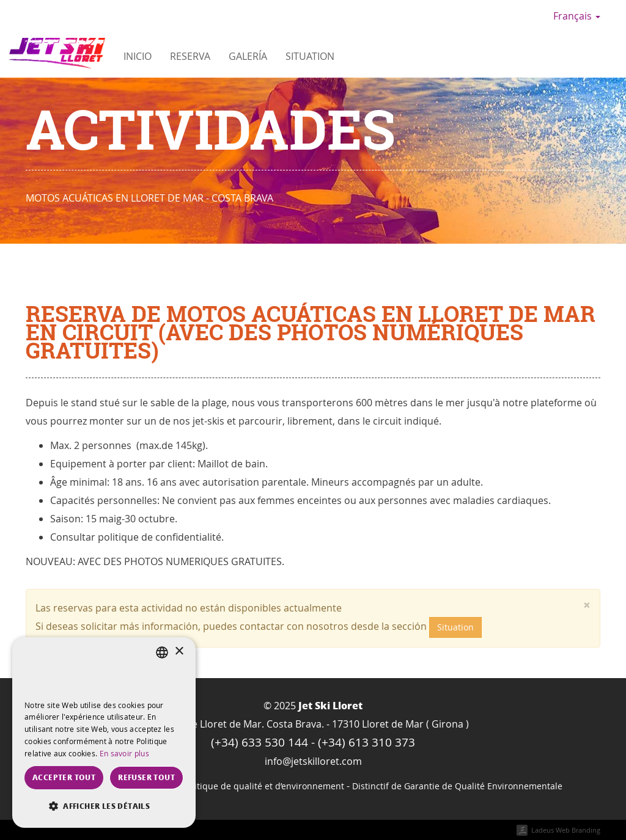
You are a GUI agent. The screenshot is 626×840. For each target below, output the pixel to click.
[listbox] (162, 652)
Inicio (138, 56)
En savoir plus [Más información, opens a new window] (124, 753)
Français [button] (577, 16)
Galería (248, 56)
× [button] (179, 652)
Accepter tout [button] (64, 777)
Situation (310, 56)
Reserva (190, 56)
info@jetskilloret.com (313, 761)
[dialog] (104, 732)
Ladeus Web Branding (566, 830)
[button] (104, 806)
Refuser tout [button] (146, 777)
